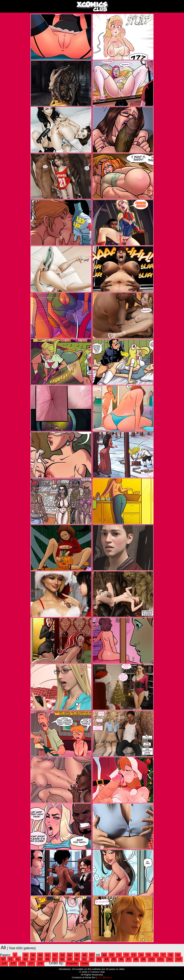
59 (33, 955)
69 (104, 955)
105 (13, 963)
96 (121, 959)
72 (126, 955)
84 (33, 959)
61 (48, 955)
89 (69, 959)
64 (70, 955)
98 (136, 959)
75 (148, 955)
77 (163, 955)
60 (40, 955)
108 (40, 963)
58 (26, 955)
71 (119, 955)
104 (4, 963)
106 (22, 963)
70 (112, 955)
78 (171, 955)
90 (77, 959)
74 (141, 955)
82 (18, 959)
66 (85, 955)
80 (3, 959)
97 (128, 959)
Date (85, 963)
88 (62, 959)
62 (55, 955)
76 (156, 955)
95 (114, 959)
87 (55, 959)
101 (161, 959)
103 (179, 959)
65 (77, 955)
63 (62, 955)
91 (84, 959)
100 (151, 959)
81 (10, 959)
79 (178, 955)
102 (170, 959)
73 (134, 955)
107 (31, 963)
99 (143, 959)
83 (25, 959)
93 (99, 959)
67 (92, 955)
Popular (72, 963)
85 (40, 959)
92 (92, 959)
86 (48, 959)
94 (106, 959)
